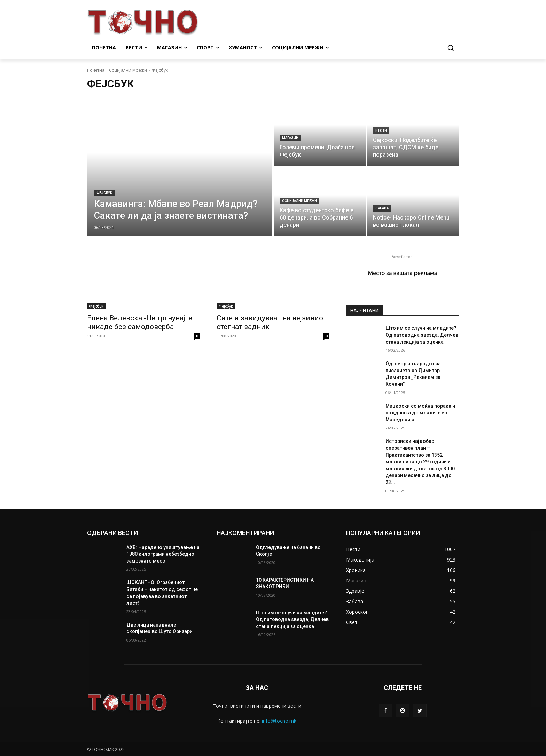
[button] (451, 48)
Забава (382, 208)
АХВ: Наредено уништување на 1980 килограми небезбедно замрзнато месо (163, 554)
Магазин (290, 138)
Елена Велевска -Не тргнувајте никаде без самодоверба (140, 322)
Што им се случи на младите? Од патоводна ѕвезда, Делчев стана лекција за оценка (422, 335)
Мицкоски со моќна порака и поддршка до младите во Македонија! (420, 413)
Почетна (96, 70)
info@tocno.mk (279, 721)
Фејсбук (104, 193)
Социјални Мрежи (128, 70)
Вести (381, 131)
